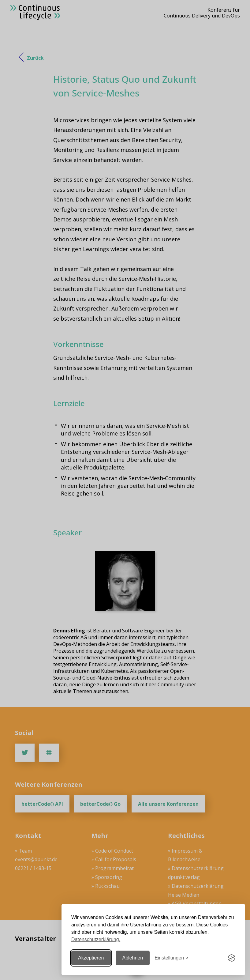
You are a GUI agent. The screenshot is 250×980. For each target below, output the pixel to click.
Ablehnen (133, 958)
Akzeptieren (91, 958)
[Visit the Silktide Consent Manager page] (232, 958)
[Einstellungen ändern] (171, 958)
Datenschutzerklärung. (96, 939)
